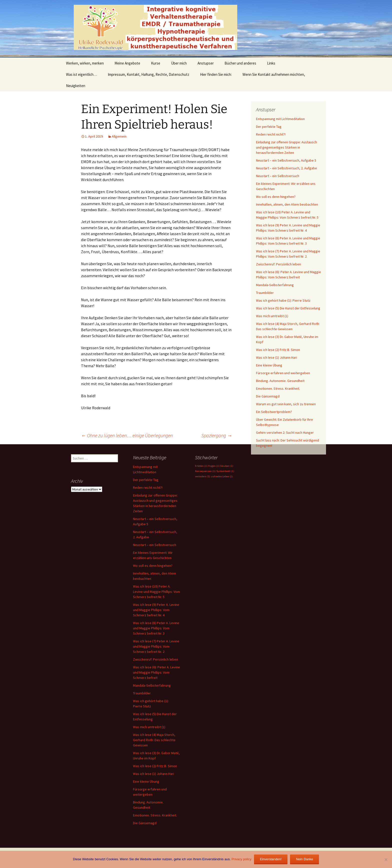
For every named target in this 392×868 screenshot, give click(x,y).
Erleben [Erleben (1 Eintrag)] (201, 466)
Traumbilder (265, 293)
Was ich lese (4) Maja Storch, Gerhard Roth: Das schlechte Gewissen (154, 740)
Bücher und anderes (240, 63)
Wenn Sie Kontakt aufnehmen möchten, (274, 74)
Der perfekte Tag (269, 127)
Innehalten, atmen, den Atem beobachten (287, 204)
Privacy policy (241, 859)
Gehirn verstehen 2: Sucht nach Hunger (285, 432)
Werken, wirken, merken (85, 63)
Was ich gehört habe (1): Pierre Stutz (283, 300)
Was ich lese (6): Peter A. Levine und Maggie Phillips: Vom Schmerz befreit (156, 672)
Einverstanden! (271, 859)
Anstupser (206, 63)
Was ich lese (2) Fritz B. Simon (278, 350)
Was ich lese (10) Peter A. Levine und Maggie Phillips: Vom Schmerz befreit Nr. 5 (156, 592)
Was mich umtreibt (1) (272, 316)
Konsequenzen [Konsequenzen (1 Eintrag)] (205, 471)
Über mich (179, 63)
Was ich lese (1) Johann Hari (276, 357)
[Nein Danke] (386, 859)
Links (271, 63)
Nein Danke (304, 859)
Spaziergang (217, 435)
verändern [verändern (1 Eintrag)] (203, 476)
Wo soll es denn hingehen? (276, 197)
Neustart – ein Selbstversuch (278, 176)
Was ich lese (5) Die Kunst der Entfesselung (288, 308)
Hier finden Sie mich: (216, 74)
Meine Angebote (127, 63)
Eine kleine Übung (269, 365)
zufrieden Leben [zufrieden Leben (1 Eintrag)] (222, 476)
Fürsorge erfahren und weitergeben (283, 373)
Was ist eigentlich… (81, 74)
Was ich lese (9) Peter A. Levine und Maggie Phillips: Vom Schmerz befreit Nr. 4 (156, 610)
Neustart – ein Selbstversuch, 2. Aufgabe (286, 168)
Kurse (156, 63)
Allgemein (119, 136)
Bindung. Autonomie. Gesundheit (280, 381)
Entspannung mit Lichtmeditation (280, 119)
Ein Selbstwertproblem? (274, 412)
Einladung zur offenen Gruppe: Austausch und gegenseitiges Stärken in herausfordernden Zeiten (286, 147)
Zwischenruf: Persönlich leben (278, 264)
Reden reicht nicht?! (271, 134)
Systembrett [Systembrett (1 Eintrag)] (225, 471)
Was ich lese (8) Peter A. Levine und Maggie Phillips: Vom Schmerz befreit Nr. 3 (156, 628)
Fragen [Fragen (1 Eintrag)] (214, 466)
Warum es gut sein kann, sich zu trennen (286, 404)
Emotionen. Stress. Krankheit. (278, 388)
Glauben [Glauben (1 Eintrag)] (227, 466)
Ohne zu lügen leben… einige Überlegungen (127, 435)
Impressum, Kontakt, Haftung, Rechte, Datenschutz (148, 74)
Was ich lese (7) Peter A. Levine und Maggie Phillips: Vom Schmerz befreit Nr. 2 (156, 646)
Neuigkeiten (76, 86)
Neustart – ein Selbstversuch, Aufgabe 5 (286, 160)
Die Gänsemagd (268, 396)
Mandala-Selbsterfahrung (275, 285)
